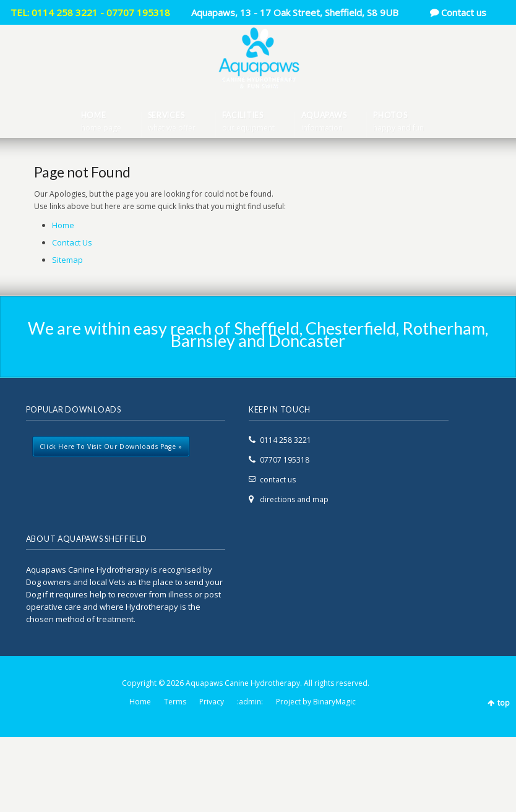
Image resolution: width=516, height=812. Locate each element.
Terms (175, 702)
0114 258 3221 (286, 440)
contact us (278, 480)
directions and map (294, 499)
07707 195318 (285, 460)
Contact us (464, 12)
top (504, 703)
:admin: (250, 702)
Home (63, 225)
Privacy (212, 702)
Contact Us (72, 242)
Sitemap (67, 260)
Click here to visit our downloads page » (111, 447)
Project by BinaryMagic (316, 702)
